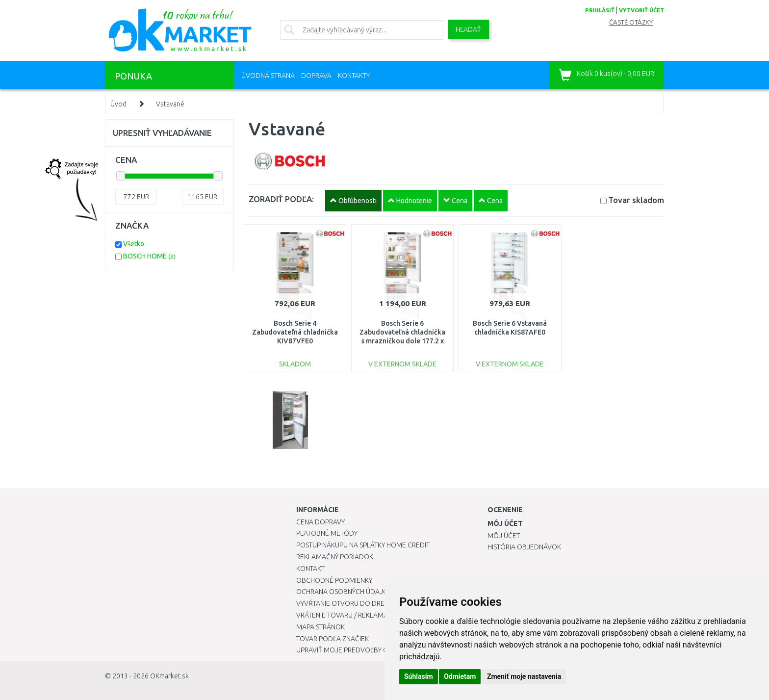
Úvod (118, 104)
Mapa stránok (320, 627)
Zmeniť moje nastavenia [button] (524, 676)
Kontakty (354, 76)
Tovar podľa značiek (333, 639)
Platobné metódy (327, 533)
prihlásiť (600, 10)
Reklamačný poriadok (335, 557)
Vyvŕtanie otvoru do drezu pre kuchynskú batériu (384, 603)
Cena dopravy (320, 522)
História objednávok (524, 547)
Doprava (316, 76)
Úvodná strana (268, 76)
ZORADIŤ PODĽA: (281, 199)
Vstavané (170, 104)
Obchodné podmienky (334, 580)
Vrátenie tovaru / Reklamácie (347, 615)
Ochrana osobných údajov (345, 592)
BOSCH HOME (149, 256)
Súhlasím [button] (419, 676)
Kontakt (310, 569)
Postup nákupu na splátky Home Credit (363, 545)
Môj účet (504, 536)
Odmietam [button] (460, 676)
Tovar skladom (636, 200)
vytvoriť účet (641, 10)
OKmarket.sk (169, 676)
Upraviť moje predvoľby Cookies (354, 650)
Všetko (134, 244)
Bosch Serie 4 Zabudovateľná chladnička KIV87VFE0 (295, 332)
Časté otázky (631, 22)
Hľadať (468, 29)
